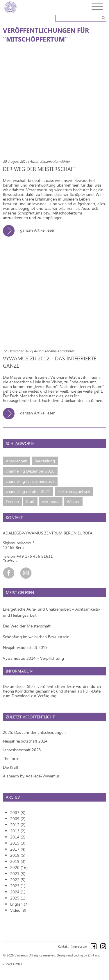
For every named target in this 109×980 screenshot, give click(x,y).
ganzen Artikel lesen (31, 230)
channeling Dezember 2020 (30, 471)
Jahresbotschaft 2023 (22, 750)
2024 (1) (18, 892)
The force (11, 758)
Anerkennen (17, 461)
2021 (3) (18, 873)
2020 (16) (19, 867)
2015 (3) (18, 843)
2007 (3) (18, 812)
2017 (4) (18, 849)
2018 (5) (18, 855)
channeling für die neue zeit (30, 481)
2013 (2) (18, 831)
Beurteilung (45, 461)
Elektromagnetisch (74, 491)
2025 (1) (18, 898)
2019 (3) (18, 861)
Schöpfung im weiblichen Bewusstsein (36, 637)
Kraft (30, 501)
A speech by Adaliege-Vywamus (31, 776)
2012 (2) (18, 825)
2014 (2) (18, 837)
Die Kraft (11, 767)
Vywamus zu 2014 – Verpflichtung (33, 658)
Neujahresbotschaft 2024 (25, 741)
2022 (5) (18, 880)
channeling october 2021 (28, 491)
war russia (51, 501)
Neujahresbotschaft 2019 (25, 647)
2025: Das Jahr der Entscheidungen (34, 732)
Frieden (12, 501)
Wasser (73, 501)
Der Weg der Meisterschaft (27, 626)
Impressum (79, 946)
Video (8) (18, 910)
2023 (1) (18, 886)
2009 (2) (18, 819)
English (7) (19, 904)
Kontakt (63, 946)
